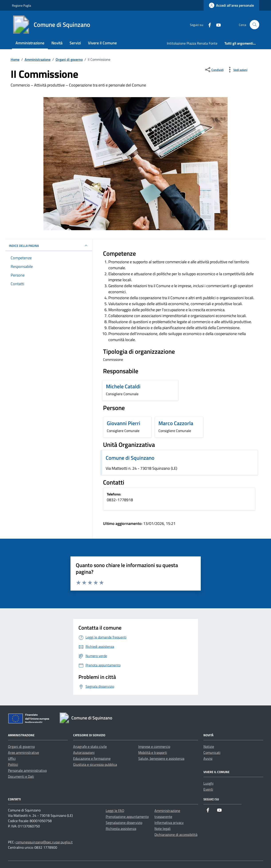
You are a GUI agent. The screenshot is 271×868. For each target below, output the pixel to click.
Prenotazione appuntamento (127, 817)
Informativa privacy (169, 823)
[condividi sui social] (214, 70)
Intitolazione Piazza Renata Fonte (192, 43)
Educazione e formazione (92, 758)
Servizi (75, 43)
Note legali (163, 829)
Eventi (208, 789)
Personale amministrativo (27, 770)
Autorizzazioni (84, 752)
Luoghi (209, 783)
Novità (57, 43)
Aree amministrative (23, 752)
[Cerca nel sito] (254, 25)
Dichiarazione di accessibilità (176, 835)
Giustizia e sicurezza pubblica (95, 764)
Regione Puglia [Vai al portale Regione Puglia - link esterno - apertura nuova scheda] (21, 5)
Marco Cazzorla (176, 423)
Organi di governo (21, 746)
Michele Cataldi (123, 386)
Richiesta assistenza (121, 829)
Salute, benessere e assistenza (161, 758)
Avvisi (208, 758)
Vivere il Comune (102, 43)
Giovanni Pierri (124, 423)
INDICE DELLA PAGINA (49, 245)
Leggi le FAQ (115, 811)
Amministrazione (30, 43)
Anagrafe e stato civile (90, 746)
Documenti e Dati (21, 776)
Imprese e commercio (154, 746)
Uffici (12, 758)
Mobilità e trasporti (153, 752)
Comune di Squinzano (130, 458)
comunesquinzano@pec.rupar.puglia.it (44, 842)
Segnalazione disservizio (124, 823)
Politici (13, 764)
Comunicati (212, 752)
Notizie (209, 746)
